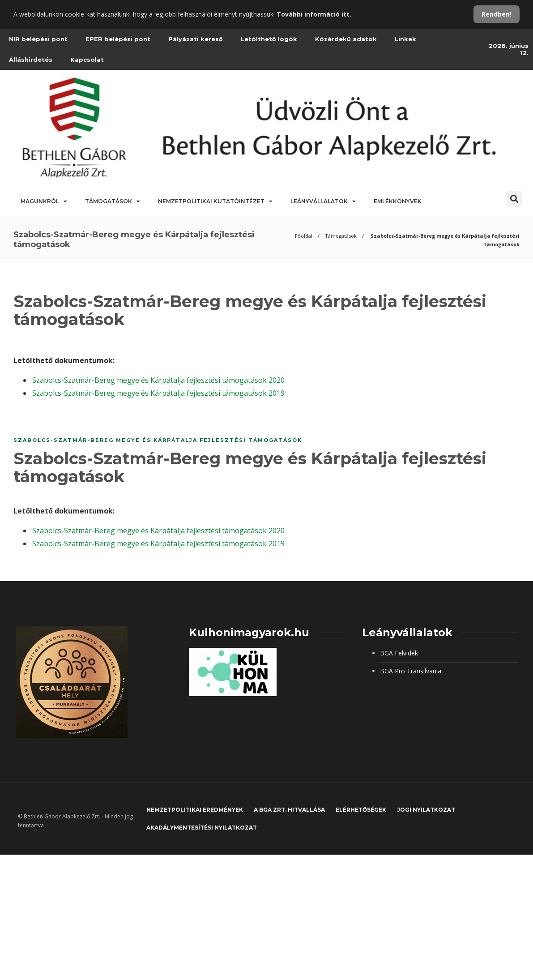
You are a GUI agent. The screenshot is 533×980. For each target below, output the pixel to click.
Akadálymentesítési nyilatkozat (202, 828)
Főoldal (304, 236)
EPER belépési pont (118, 39)
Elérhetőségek (361, 810)
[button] (514, 199)
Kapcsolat (87, 60)
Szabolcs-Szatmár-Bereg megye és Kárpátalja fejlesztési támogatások (158, 440)
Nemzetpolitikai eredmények (195, 810)
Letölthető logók (269, 39)
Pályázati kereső (196, 39)
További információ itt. (314, 14)
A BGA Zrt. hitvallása (289, 810)
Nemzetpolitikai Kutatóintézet (215, 201)
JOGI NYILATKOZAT (426, 810)
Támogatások (113, 201)
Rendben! (497, 14)
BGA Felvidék (399, 653)
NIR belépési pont (38, 39)
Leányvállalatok (323, 201)
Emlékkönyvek (398, 201)
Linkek (405, 39)
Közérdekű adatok (346, 39)
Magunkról (44, 201)
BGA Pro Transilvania (411, 671)
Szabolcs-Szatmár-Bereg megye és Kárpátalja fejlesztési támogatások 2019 (158, 393)
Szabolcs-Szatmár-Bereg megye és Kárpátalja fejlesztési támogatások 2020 (158, 380)
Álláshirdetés (31, 60)
